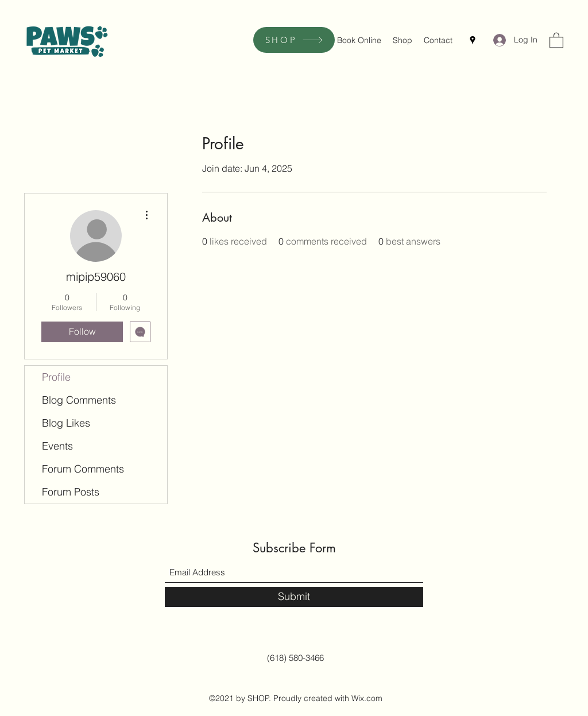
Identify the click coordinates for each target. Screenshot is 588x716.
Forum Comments (83, 469)
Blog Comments (79, 400)
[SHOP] (294, 40)
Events (57, 446)
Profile (56, 377)
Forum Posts (71, 492)
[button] (556, 40)
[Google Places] (473, 40)
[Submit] (294, 597)
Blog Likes (66, 423)
